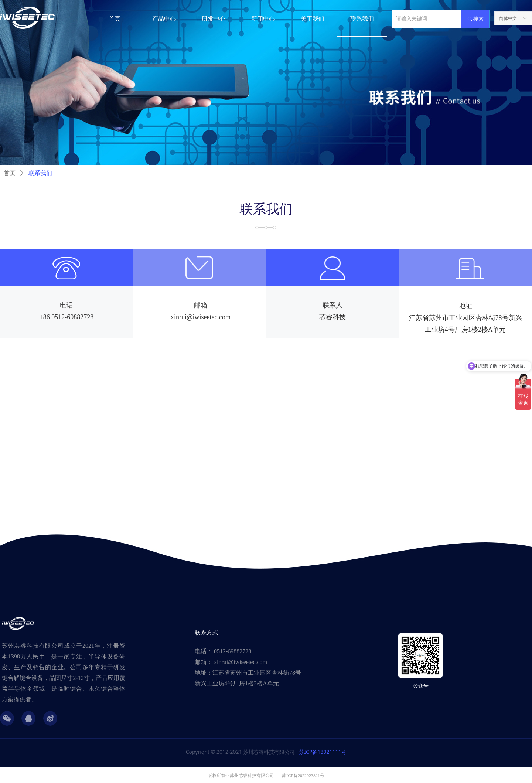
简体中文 (508, 18)
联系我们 (40, 173)
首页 (10, 173)
